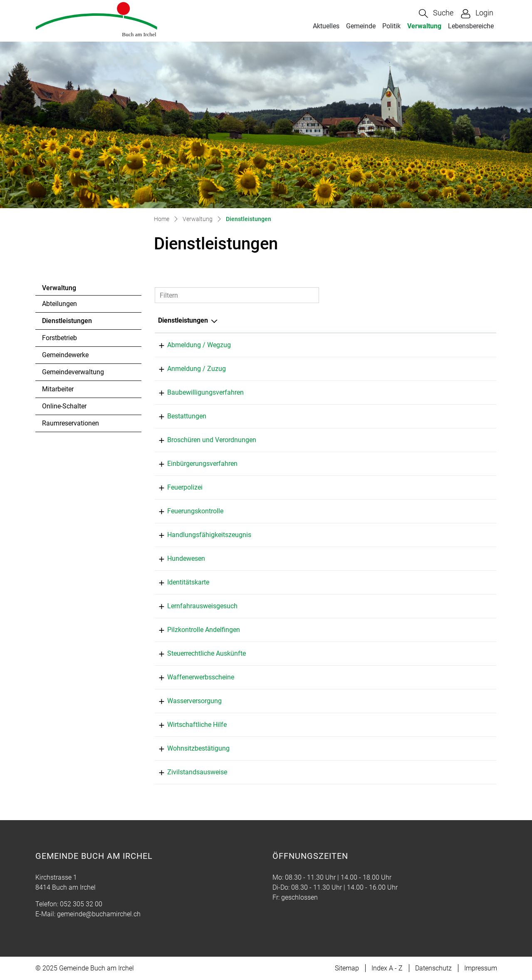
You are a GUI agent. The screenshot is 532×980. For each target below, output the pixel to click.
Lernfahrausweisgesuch (193, 606)
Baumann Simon (289, 392)
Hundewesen (177, 558)
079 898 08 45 (466, 630)
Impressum (481, 968)
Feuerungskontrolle (186, 511)
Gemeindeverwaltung (73, 372)
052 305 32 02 (466, 653)
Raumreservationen (71, 423)
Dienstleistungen (67, 323)
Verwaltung (424, 26)
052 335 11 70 (466, 511)
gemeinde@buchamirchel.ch (99, 914)
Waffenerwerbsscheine (192, 677)
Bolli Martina (283, 345)
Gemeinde (361, 26)
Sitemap (347, 968)
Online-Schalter (64, 406)
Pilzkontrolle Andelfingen (194, 630)
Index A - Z (387, 968)
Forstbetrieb (59, 338)
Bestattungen (178, 416)
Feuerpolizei (176, 487)
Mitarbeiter (58, 389)
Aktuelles (326, 26)
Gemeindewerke (65, 355)
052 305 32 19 (466, 701)
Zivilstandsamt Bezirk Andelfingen (314, 772)
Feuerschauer (284, 487)
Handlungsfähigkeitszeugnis (200, 535)
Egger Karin (281, 653)
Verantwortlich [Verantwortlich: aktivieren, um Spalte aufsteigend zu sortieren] (286, 320)
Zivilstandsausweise (188, 772)
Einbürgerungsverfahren (193, 464)
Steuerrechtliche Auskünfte (197, 653)
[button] (436, 14)
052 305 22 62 (466, 487)
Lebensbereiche (471, 26)
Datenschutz (433, 968)
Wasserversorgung (185, 701)
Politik (391, 26)
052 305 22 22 (466, 772)
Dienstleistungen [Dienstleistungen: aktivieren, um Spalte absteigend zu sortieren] (183, 320)
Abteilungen (59, 304)
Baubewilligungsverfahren (196, 392)
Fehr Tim (277, 701)
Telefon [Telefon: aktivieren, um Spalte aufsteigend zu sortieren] (456, 320)
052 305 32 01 (466, 392)
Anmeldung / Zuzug (187, 369)
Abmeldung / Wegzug (190, 345)
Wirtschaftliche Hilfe (188, 725)
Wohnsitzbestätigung (189, 748)
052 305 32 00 (466, 345)
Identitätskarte (179, 582)
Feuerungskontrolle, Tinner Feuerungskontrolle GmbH (342, 511)
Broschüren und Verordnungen (203, 440)
